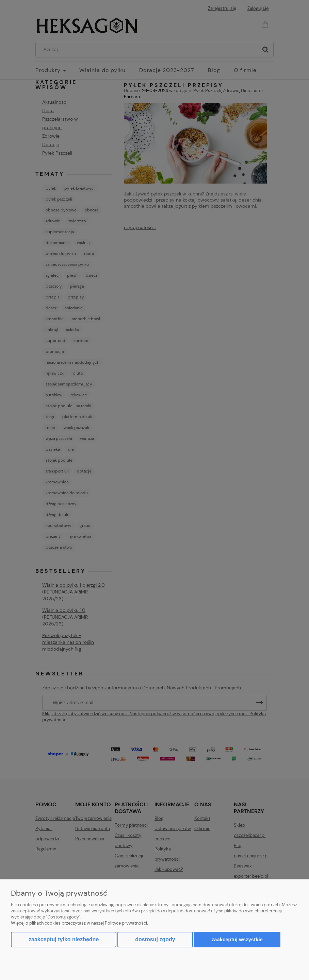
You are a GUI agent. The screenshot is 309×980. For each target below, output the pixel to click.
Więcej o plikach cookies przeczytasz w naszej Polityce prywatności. (79, 923)
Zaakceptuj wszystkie (237, 939)
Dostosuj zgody (155, 939)
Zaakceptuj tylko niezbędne (64, 939)
